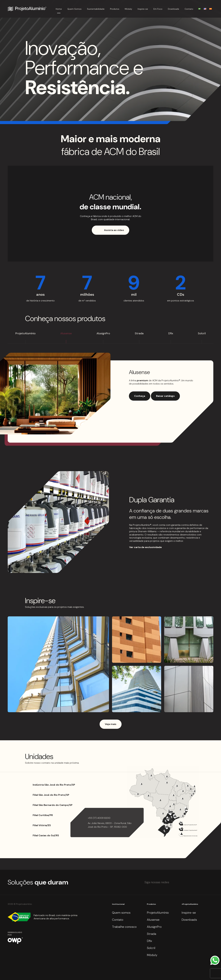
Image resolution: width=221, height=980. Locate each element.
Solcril (151, 948)
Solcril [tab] (202, 333)
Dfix (149, 941)
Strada (151, 934)
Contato (189, 9)
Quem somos (121, 913)
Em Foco (158, 9)
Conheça (140, 396)
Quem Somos (74, 9)
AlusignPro (154, 927)
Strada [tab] (139, 333)
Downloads (174, 9)
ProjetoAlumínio (158, 913)
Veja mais (111, 724)
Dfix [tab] (171, 333)
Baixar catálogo (165, 396)
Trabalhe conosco (124, 927)
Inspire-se (143, 9)
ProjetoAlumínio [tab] (25, 333)
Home (59, 9)
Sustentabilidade (96, 9)
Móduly (128, 9)
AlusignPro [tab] (103, 333)
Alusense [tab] (66, 333)
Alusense (153, 920)
